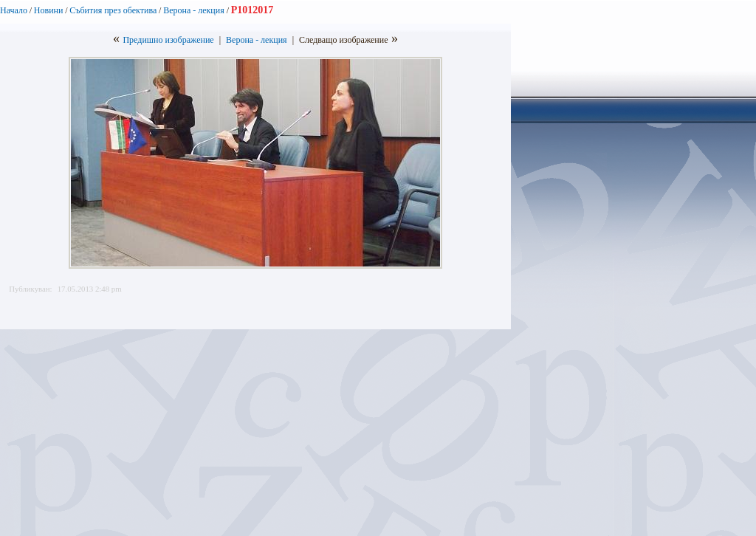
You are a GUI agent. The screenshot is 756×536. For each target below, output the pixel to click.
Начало (14, 10)
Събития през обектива (113, 10)
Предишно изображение (168, 40)
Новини (49, 10)
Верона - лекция (195, 10)
